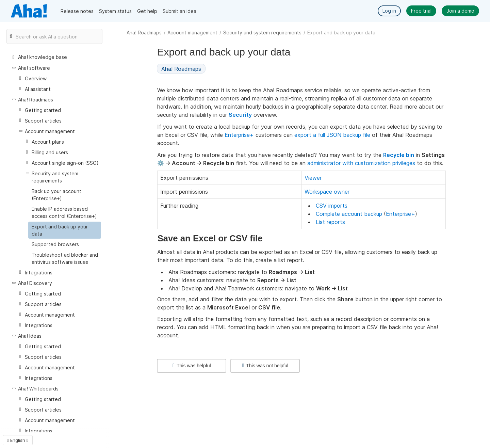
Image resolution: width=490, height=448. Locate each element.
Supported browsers (55, 244)
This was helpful (192, 366)
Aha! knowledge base (43, 57)
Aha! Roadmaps (144, 33)
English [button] (18, 440)
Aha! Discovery (35, 283)
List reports (330, 222)
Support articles (43, 121)
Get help (147, 11)
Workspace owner (327, 192)
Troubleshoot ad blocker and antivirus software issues (65, 258)
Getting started (43, 110)
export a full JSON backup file (332, 135)
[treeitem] (65, 230)
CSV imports (332, 206)
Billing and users (50, 152)
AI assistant (38, 89)
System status (115, 11)
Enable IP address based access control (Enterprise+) (64, 212)
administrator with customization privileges (361, 163)
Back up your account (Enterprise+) (56, 195)
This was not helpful (265, 366)
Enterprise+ (239, 135)
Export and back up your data (60, 230)
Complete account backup (349, 214)
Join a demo (460, 11)
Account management (192, 33)
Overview (36, 78)
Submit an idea (179, 11)
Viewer (313, 178)
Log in (389, 11)
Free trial (421, 11)
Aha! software (34, 68)
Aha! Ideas (30, 336)
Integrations (39, 273)
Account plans (48, 142)
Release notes (77, 11)
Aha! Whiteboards (38, 389)
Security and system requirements (262, 33)
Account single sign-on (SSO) (65, 163)
